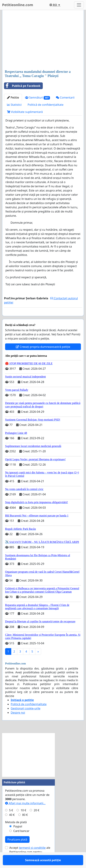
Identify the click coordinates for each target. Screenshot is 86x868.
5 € (11, 820)
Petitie (13, 97)
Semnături (38, 98)
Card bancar (21, 841)
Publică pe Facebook (22, 86)
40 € (12, 825)
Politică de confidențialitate (46, 105)
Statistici (14, 105)
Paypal (18, 836)
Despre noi (18, 723)
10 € (23, 820)
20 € (37, 820)
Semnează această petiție (43, 318)
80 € (25, 825)
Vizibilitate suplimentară (25, 112)
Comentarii (65, 97)
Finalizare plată (17, 850)
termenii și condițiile (32, 858)
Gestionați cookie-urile (26, 719)
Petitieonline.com (18, 5)
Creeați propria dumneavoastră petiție (43, 357)
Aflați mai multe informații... (25, 813)
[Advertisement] (43, 40)
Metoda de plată (16, 832)
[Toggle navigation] (79, 5)
